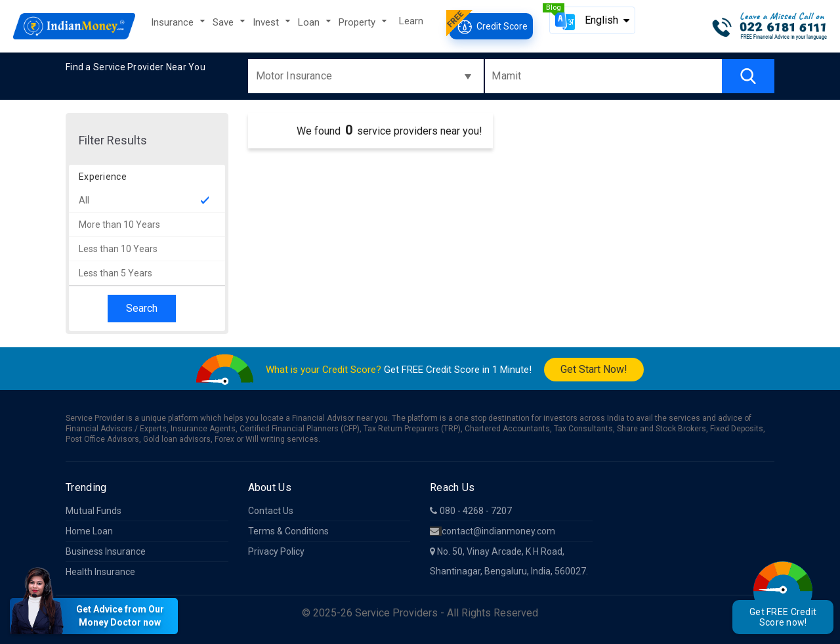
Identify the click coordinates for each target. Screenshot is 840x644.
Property (358, 22)
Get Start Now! (594, 369)
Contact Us (271, 511)
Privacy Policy (276, 551)
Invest (267, 22)
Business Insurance (106, 551)
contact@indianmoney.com (493, 531)
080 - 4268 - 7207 (471, 511)
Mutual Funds (94, 511)
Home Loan (89, 531)
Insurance (174, 22)
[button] (592, 20)
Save (224, 22)
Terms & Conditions (288, 531)
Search (142, 308)
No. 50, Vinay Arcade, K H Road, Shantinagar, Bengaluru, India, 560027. (509, 561)
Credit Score (491, 26)
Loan (310, 22)
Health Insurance (100, 572)
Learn (411, 21)
